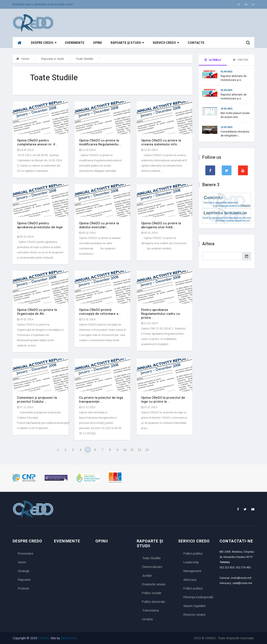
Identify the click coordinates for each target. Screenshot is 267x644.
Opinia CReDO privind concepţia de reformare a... (100, 312)
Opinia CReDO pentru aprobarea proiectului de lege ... (40, 227)
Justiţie (147, 576)
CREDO (44, 638)
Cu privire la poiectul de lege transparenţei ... (101, 400)
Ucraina (147, 619)
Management (192, 571)
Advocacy (190, 580)
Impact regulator (195, 606)
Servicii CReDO (166, 43)
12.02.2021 (226, 127)
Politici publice (193, 554)
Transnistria (150, 610)
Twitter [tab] (241, 60)
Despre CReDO (44, 43)
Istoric (22, 562)
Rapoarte (24, 580)
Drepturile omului (154, 584)
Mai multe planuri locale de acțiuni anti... (235, 115)
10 (125, 450)
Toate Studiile (84, 59)
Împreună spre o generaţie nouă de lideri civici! (43, 4)
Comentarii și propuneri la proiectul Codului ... (37, 400)
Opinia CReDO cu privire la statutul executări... (99, 225)
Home (23, 59)
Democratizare (152, 567)
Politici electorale (154, 602)
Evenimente (75, 43)
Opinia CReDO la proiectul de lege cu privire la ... (163, 400)
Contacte (196, 43)
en (246, 4)
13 (147, 450)
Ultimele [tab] (213, 60)
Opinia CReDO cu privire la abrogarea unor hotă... (161, 225)
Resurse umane (194, 615)
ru (253, 4)
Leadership (191, 562)
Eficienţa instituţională (198, 597)
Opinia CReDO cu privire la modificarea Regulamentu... (100, 142)
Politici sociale (152, 593)
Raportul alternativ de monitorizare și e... (234, 78)
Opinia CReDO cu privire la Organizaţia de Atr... (37, 312)
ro (239, 4)
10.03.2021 (226, 109)
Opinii (97, 43)
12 (140, 450)
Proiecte (24, 588)
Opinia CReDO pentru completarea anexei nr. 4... (37, 142)
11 (132, 450)
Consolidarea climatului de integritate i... (235, 134)
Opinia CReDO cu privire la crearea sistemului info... (161, 142)
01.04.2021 (226, 72)
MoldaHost (68, 638)
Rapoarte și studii (127, 43)
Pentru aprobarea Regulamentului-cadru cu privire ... (161, 314)
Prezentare (26, 554)
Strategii (24, 571)
